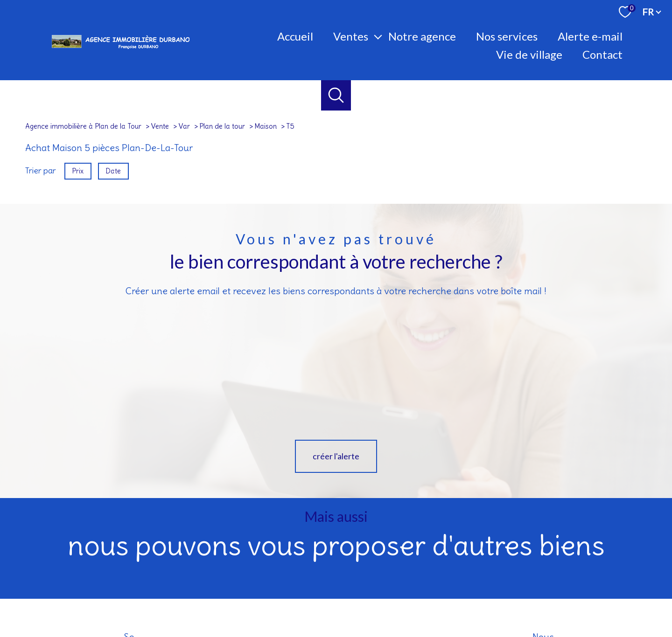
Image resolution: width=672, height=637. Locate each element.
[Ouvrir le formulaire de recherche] (336, 95)
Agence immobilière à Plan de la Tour (83, 126)
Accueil (295, 36)
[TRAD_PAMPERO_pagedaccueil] (120, 49)
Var (184, 126)
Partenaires (454, 603)
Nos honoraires (308, 603)
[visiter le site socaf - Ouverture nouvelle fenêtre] (573, 572)
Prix (78, 171)
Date (114, 171)
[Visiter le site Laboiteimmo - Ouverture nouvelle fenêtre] (336, 621)
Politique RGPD (494, 603)
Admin (424, 603)
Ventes (351, 36)
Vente (160, 126)
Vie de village (529, 54)
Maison (266, 126)
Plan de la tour (222, 126)
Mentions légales (388, 603)
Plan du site (347, 603)
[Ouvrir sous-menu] (378, 36)
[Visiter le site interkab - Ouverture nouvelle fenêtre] (493, 572)
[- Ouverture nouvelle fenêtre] (623, 572)
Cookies (529, 603)
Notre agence (422, 36)
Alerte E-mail (590, 36)
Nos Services (507, 36)
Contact (602, 54)
